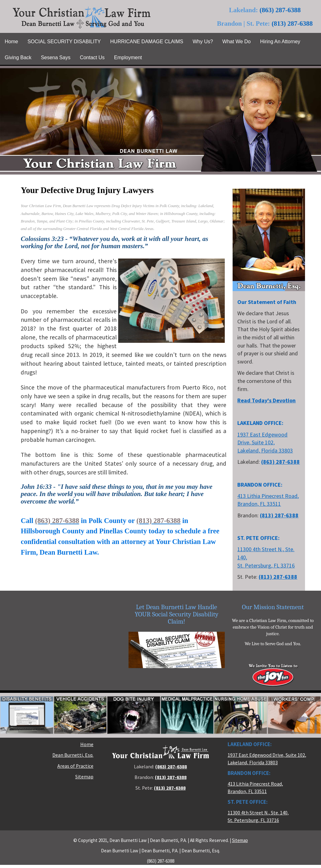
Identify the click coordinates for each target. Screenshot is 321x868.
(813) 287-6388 (292, 24)
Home (87, 744)
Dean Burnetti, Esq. (73, 755)
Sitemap (84, 777)
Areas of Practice (75, 766)
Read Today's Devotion (266, 400)
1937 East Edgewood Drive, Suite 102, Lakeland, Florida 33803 (265, 442)
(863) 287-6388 (280, 10)
